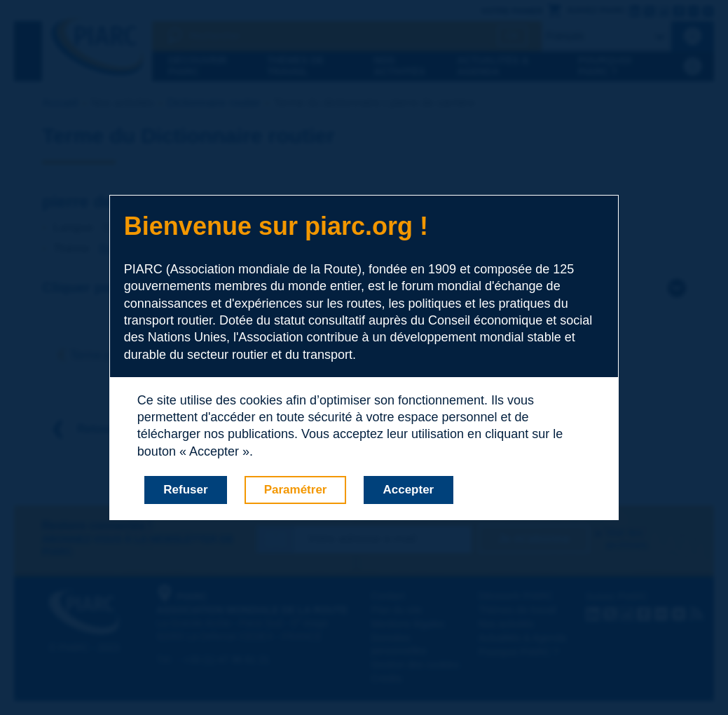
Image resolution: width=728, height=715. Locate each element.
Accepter (408, 490)
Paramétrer (296, 490)
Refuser (185, 490)
